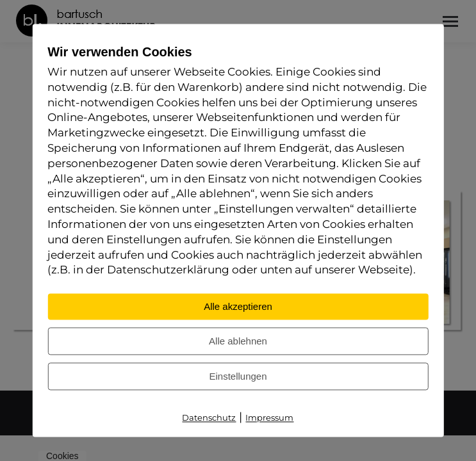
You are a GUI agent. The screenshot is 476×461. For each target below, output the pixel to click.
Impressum (269, 418)
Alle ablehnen (238, 342)
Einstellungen (238, 377)
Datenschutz (209, 418)
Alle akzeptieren (238, 307)
